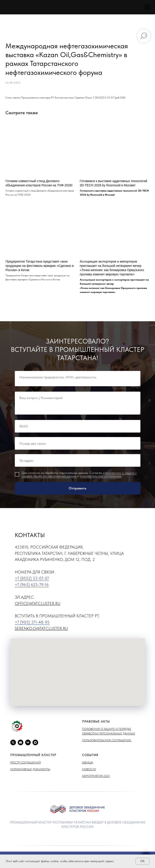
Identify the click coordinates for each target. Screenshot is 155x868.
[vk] (28, 744)
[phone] (13, 744)
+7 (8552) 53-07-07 (32, 580)
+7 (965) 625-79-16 (32, 586)
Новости (89, 771)
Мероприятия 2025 (96, 778)
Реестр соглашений (26, 764)
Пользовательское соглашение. (107, 742)
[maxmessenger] (35, 744)
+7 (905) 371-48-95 (32, 624)
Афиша (88, 764)
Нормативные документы (30, 771)
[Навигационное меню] (147, 7)
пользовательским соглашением (100, 478)
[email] (21, 744)
